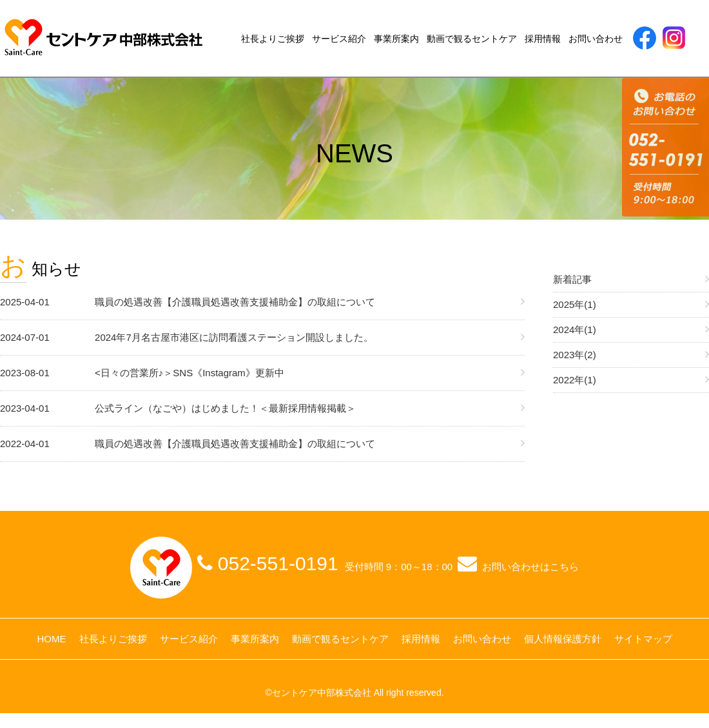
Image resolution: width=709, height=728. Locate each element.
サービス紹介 (339, 39)
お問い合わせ (596, 39)
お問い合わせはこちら (530, 567)
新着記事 (572, 279)
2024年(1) (575, 330)
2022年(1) (575, 380)
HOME (52, 639)
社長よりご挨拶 (273, 39)
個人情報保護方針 (563, 639)
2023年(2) (575, 355)
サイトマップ (643, 639)
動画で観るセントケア (472, 39)
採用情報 (543, 39)
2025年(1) (575, 304)
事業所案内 (396, 39)
